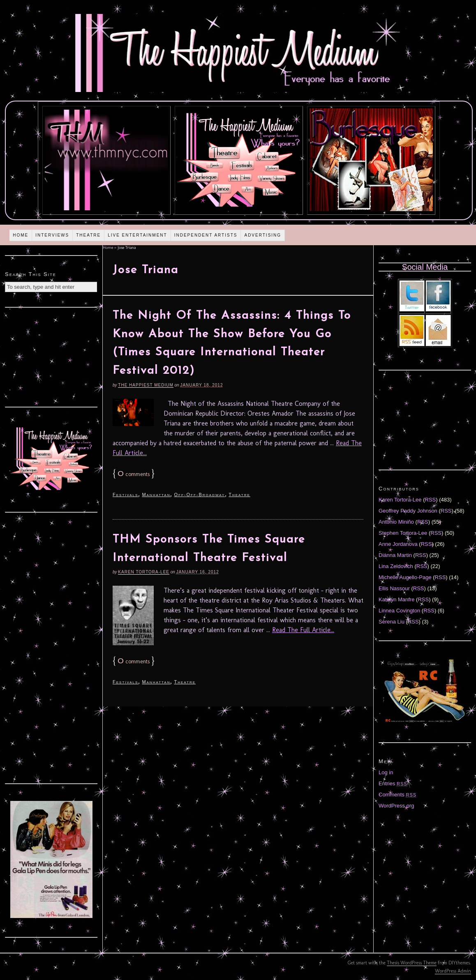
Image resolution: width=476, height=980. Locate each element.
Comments (397, 795)
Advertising (263, 235)
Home (21, 235)
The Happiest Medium (146, 385)
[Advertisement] (51, 356)
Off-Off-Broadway (199, 495)
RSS (431, 500)
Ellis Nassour (394, 588)
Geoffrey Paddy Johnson (408, 511)
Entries (393, 783)
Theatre (88, 235)
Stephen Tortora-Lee (403, 533)
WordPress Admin (453, 971)
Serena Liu (392, 622)
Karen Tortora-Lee (144, 572)
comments (134, 474)
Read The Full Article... (303, 630)
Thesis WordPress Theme (412, 963)
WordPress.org (396, 806)
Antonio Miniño (396, 522)
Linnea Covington (399, 611)
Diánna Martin (395, 555)
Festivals (125, 495)
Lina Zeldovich (396, 566)
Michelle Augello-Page (405, 577)
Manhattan (156, 495)
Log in (386, 772)
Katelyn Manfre (396, 599)
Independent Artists (206, 235)
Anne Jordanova (398, 544)
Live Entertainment (137, 235)
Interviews (52, 235)
